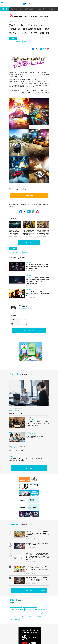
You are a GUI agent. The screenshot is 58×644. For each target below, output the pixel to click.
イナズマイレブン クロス (16, 606)
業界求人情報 (29, 9)
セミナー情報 (41, 9)
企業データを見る (29, 330)
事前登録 (25, 42)
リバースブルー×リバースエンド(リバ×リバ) (32, 613)
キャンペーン (13, 21)
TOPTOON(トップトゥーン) (17, 610)
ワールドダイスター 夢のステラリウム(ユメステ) (31, 616)
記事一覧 (4, 9)
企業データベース (16, 9)
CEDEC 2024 (28, 610)
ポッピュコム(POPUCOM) (39, 610)
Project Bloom (14, 616)
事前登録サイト (29, 195)
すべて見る (29, 242)
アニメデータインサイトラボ (30, 606)
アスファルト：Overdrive (15, 42)
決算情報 (52, 9)
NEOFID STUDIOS (15, 620)
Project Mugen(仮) (15, 613)
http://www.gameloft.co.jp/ (27, 308)
